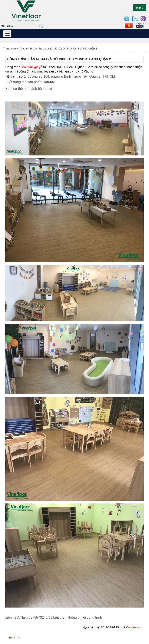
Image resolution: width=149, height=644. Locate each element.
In (19, 637)
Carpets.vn (133, 627)
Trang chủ (9, 49)
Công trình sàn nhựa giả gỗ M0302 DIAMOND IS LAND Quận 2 (58, 49)
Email (12, 637)
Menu (140, 8)
